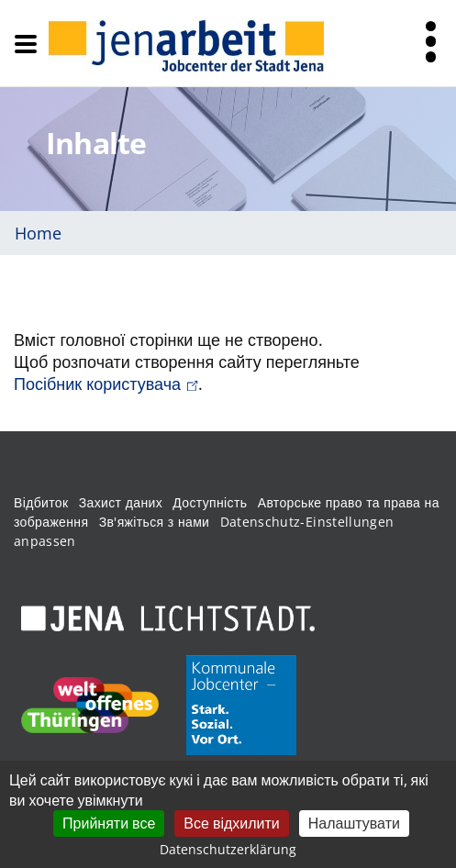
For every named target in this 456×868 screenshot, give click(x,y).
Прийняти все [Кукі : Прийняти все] (109, 823)
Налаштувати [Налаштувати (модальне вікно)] (354, 823)
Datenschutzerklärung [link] (228, 849)
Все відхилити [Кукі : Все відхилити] (231, 823)
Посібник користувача (106, 384)
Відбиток (41, 502)
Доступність (210, 502)
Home (38, 233)
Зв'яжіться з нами (155, 522)
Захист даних (121, 502)
